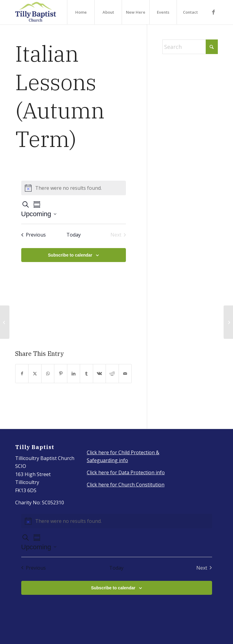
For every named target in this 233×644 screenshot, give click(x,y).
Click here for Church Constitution (126, 485)
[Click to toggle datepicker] (39, 214)
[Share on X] (35, 374)
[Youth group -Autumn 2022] (5, 322)
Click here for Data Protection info (126, 472)
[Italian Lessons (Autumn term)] (228, 322)
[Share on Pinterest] (61, 374)
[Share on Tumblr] (86, 374)
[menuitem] (81, 12)
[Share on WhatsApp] (48, 374)
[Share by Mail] (125, 374)
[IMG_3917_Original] (36, 12)
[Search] (190, 47)
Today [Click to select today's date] (74, 235)
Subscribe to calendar (70, 255)
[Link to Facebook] (213, 12)
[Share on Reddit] (112, 374)
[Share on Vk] (99, 374)
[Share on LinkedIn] (74, 374)
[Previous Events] (34, 235)
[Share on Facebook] (22, 374)
